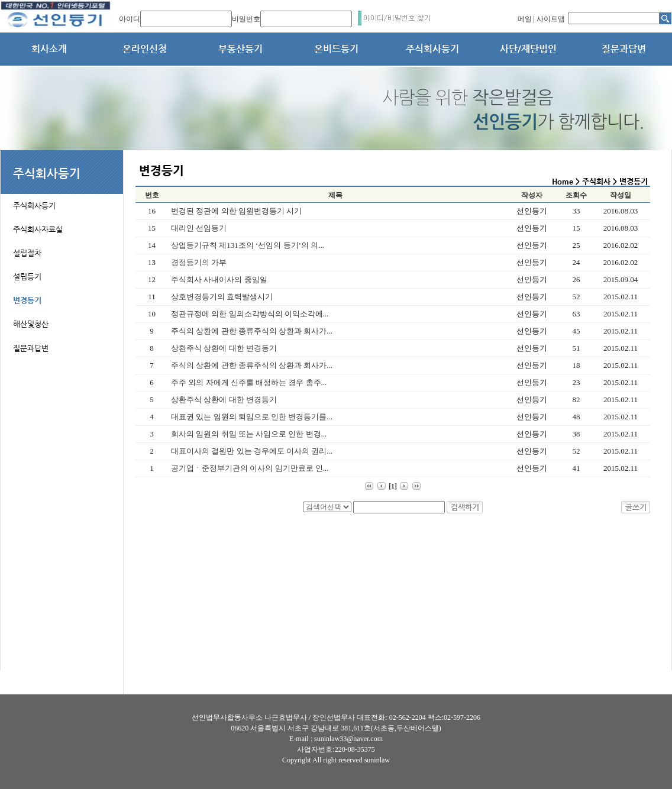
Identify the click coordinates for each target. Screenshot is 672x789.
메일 (525, 19)
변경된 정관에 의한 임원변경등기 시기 (236, 211)
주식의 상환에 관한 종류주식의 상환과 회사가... (252, 331)
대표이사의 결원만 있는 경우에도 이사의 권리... (252, 451)
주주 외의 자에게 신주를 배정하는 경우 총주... (249, 382)
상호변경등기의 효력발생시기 (222, 297)
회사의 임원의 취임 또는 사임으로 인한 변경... (249, 434)
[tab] (62, 199)
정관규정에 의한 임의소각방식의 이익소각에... (250, 314)
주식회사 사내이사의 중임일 (219, 279)
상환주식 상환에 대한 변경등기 (224, 348)
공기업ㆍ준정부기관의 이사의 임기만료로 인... (250, 468)
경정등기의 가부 (199, 262)
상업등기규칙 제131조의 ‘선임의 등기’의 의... (248, 245)
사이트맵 (551, 19)
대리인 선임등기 (199, 228)
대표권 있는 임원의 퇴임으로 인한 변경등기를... (252, 417)
